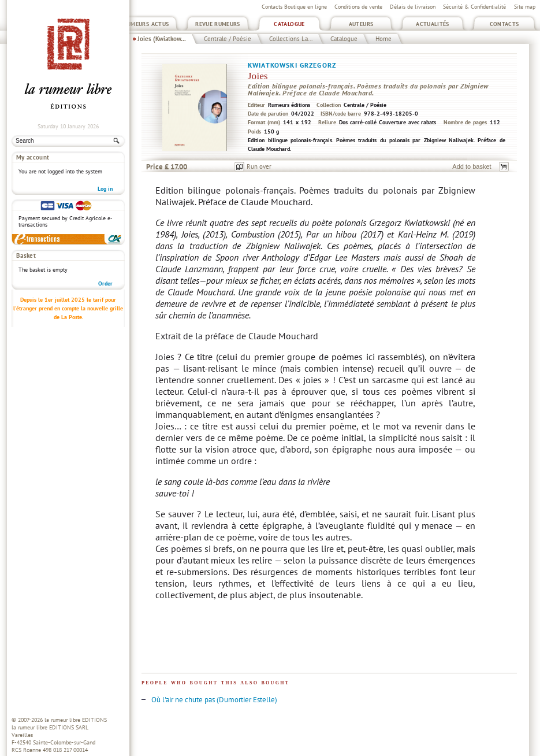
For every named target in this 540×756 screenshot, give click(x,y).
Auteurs (361, 24)
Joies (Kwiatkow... (162, 39)
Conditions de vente (358, 7)
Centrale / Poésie (228, 39)
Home (383, 39)
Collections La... (291, 39)
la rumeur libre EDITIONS (76, 720)
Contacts (504, 24)
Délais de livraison (413, 7)
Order (105, 283)
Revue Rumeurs (218, 24)
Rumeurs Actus (146, 24)
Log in (105, 189)
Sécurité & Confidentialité (474, 7)
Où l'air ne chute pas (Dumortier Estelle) (214, 700)
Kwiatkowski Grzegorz (292, 65)
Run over (259, 166)
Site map (525, 7)
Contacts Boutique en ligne (294, 7)
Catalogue (289, 24)
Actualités (433, 24)
